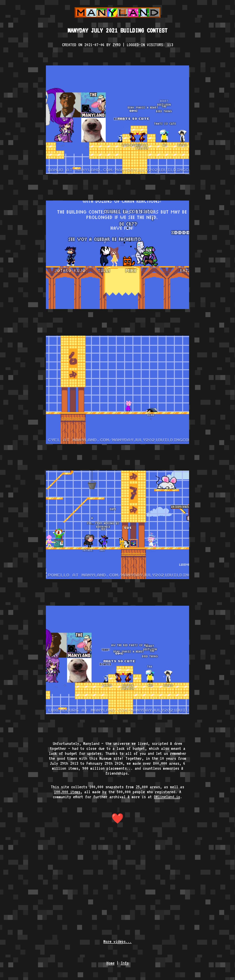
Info (125, 963)
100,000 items (67, 792)
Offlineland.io (167, 797)
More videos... (117, 941)
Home (111, 963)
